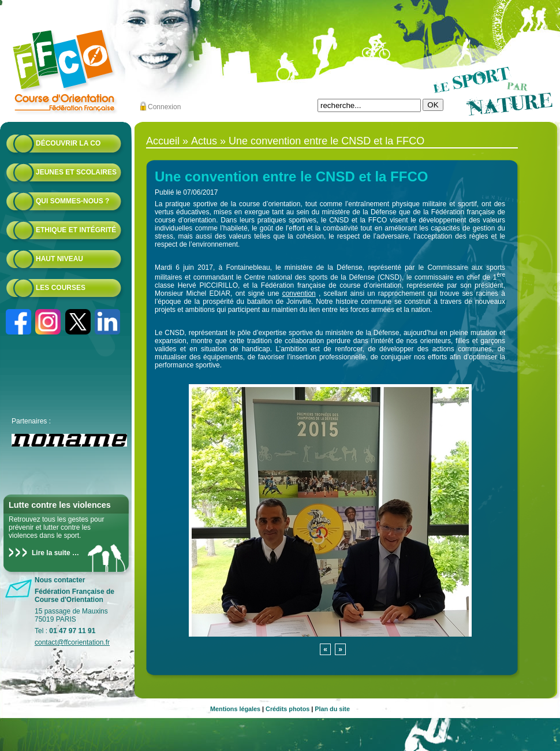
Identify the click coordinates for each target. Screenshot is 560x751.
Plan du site (332, 709)
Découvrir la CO (68, 143)
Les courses (61, 288)
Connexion (164, 107)
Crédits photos (288, 709)
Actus (204, 141)
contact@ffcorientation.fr (72, 642)
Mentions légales (235, 709)
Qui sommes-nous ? (72, 201)
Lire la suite (51, 553)
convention (299, 293)
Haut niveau (59, 259)
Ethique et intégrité (76, 230)
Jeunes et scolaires (76, 172)
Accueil (163, 141)
